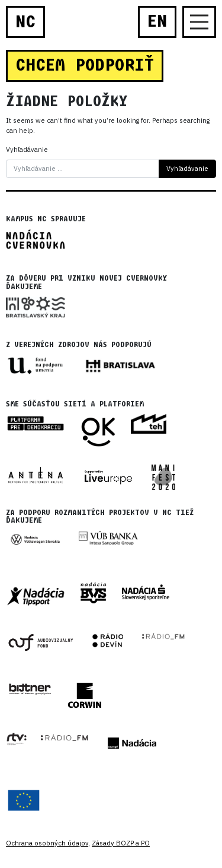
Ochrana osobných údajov (47, 843)
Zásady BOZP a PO (121, 843)
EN (157, 21)
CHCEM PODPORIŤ (85, 65)
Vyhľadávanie (27, 150)
